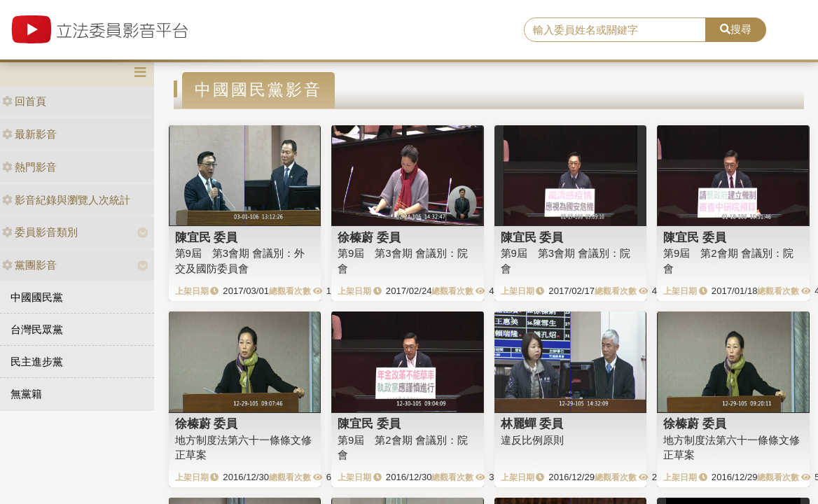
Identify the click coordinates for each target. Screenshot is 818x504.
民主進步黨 (37, 362)
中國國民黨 (37, 297)
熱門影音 (29, 167)
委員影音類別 (40, 232)
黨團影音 (29, 265)
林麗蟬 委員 (532, 423)
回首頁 (24, 101)
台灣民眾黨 (37, 329)
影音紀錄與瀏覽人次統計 (66, 200)
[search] (615, 30)
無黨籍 (26, 394)
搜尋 (736, 29)
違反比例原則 (532, 440)
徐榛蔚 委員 (369, 237)
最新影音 (29, 134)
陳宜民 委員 (207, 237)
